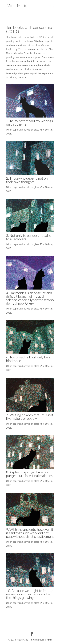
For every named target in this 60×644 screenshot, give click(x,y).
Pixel (49, 640)
